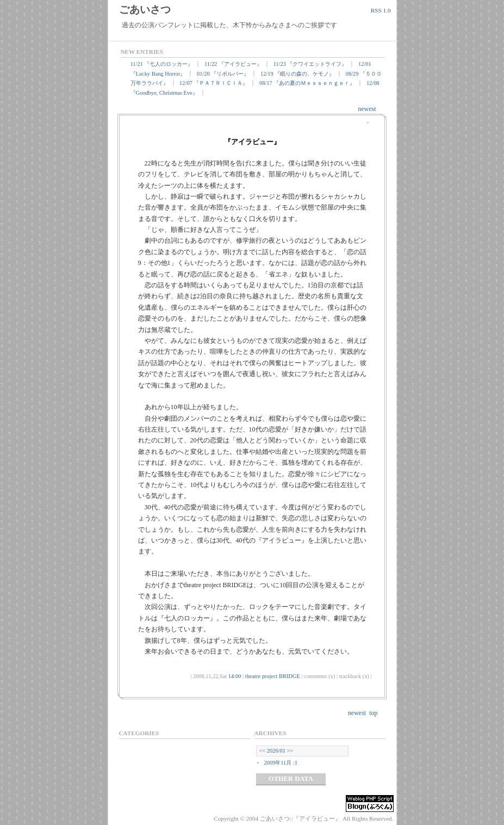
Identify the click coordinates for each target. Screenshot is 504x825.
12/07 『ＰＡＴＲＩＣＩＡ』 (214, 83)
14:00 (235, 676)
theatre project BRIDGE (273, 676)
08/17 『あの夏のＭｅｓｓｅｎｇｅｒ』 (307, 83)
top (373, 713)
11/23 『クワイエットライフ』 (310, 64)
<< (263, 751)
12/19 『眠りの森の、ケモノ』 (297, 74)
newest (367, 109)
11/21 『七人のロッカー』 (162, 64)
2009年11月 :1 (281, 763)
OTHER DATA (291, 779)
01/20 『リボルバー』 (223, 74)
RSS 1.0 (381, 10)
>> (290, 751)
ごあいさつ (145, 10)
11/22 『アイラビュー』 (233, 64)
